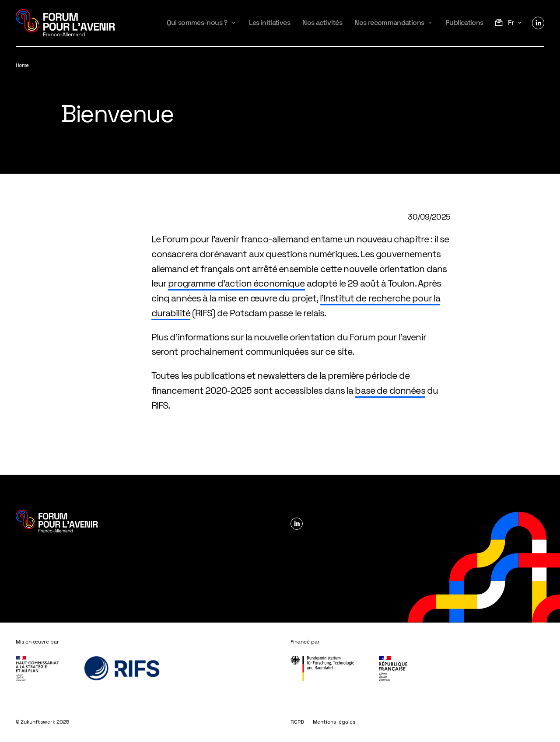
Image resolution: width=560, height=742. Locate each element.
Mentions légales (334, 722)
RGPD (297, 722)
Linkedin (538, 23)
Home (22, 65)
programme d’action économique (236, 283)
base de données (390, 390)
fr (511, 23)
